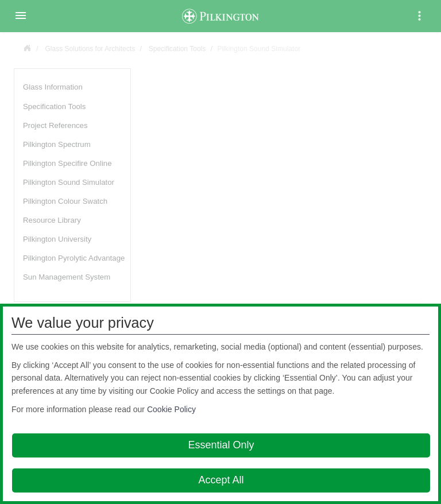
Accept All (221, 480)
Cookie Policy (171, 409)
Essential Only (221, 445)
